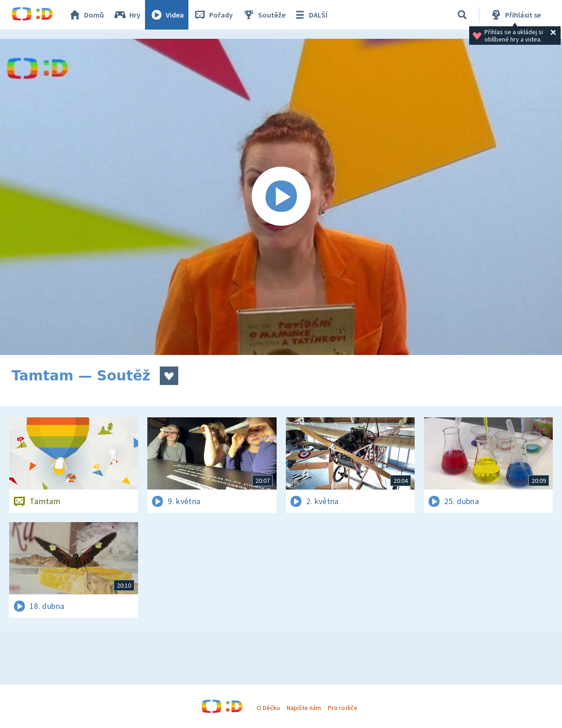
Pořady (213, 15)
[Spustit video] (281, 197)
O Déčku (268, 708)
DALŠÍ (310, 15)
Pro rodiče (342, 708)
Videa (167, 15)
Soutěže (264, 15)
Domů (86, 15)
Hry (127, 15)
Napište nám (304, 708)
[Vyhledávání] (462, 15)
